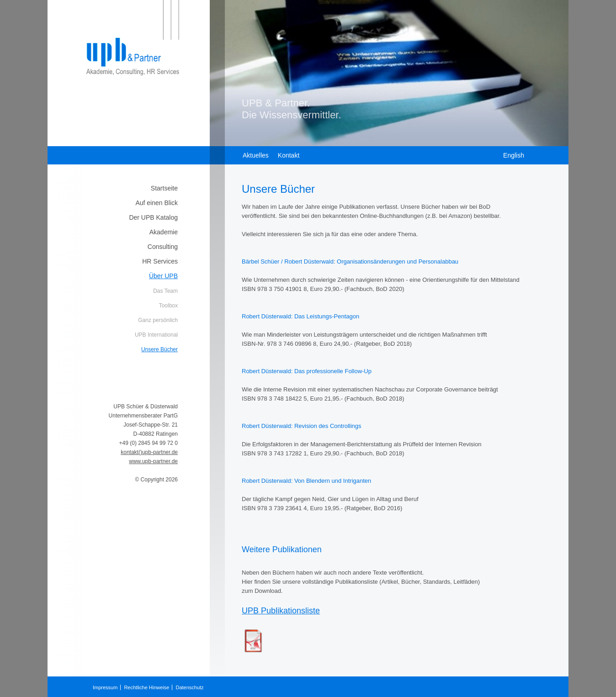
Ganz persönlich (158, 320)
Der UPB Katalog (153, 217)
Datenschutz (189, 687)
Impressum (105, 687)
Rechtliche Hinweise (146, 687)
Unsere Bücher (159, 349)
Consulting (163, 247)
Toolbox (168, 306)
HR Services (160, 261)
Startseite (164, 188)
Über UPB (163, 276)
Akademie (164, 232)
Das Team (165, 291)
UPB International (156, 335)
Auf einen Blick (157, 203)
